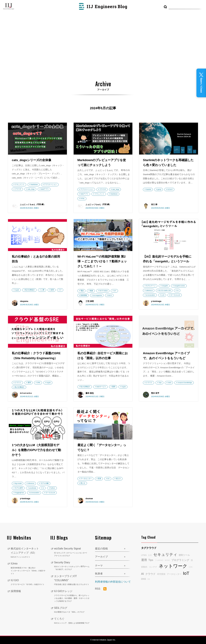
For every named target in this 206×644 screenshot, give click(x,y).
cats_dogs (31, 189)
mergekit (165, 286)
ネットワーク (173, 566)
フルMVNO (159, 560)
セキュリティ (165, 555)
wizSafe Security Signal (72, 552)
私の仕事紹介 (30, 290)
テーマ (99, 566)
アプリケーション (50, 184)
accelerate (33, 488)
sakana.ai (149, 290)
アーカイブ (101, 557)
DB (149, 579)
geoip (159, 189)
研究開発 (161, 574)
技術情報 (84, 295)
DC (109, 479)
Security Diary (72, 566)
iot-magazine (97, 295)
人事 (43, 290)
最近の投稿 (101, 549)
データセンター (86, 479)
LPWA (144, 555)
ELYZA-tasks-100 (165, 290)
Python (53, 488)
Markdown (34, 184)
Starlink (149, 189)
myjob (17, 290)
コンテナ (153, 567)
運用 (29, 383)
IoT (115, 291)
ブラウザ (18, 189)
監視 (150, 555)
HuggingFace (19, 493)
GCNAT (170, 189)
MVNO (167, 560)
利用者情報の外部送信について (113, 582)
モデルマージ (151, 286)
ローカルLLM (175, 295)
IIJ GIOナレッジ (72, 596)
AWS (170, 383)
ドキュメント (20, 184)
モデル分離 (45, 483)
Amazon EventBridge (185, 383)
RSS (101, 589)
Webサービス (101, 387)
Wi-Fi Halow (104, 291)
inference (31, 483)
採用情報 (16, 591)
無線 (92, 291)
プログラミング (180, 560)
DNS (144, 579)
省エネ (118, 479)
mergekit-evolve (179, 286)
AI (178, 290)
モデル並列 (19, 488)
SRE (39, 383)
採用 (52, 290)
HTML (83, 198)
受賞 (99, 479)
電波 (82, 291)
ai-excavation (151, 295)
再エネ (83, 483)
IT (61, 290)
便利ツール (184, 555)
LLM (163, 295)
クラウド (18, 383)
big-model (18, 483)
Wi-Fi (110, 295)
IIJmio (28, 569)
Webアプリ (45, 189)
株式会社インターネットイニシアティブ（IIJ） (28, 553)
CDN (191, 567)
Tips (160, 383)
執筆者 (99, 574)
